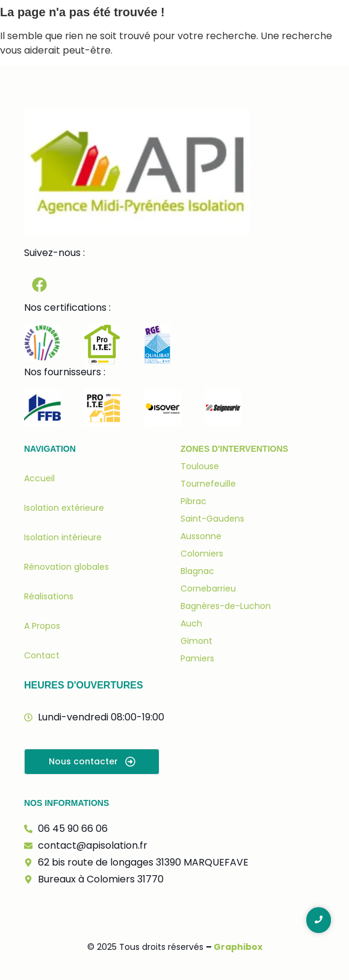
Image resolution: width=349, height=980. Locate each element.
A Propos (42, 626)
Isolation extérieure (64, 508)
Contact (42, 655)
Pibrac (193, 501)
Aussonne (201, 536)
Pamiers (197, 658)
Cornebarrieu (208, 588)
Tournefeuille (208, 484)
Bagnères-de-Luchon (226, 606)
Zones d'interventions (234, 449)
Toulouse (200, 466)
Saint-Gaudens (212, 519)
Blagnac (197, 571)
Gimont (196, 641)
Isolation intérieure (63, 537)
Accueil (39, 478)
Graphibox (238, 947)
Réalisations (49, 596)
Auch (191, 623)
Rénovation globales (66, 567)
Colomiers (202, 554)
